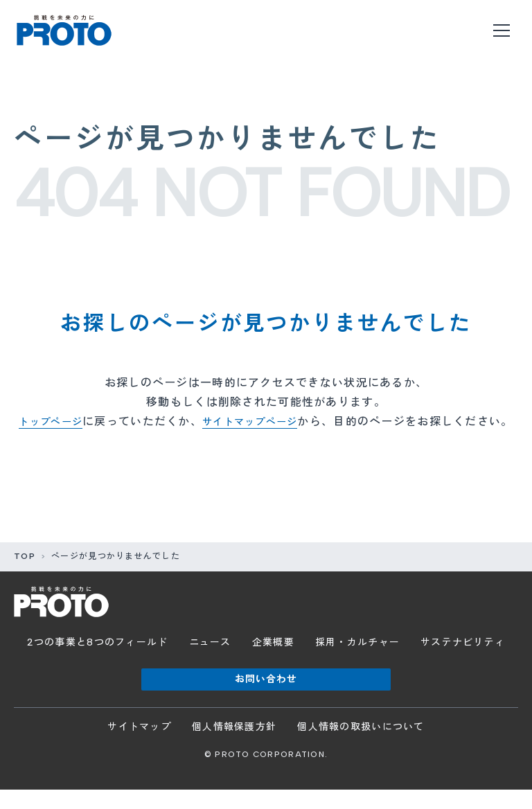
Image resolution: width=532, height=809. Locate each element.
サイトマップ (139, 746)
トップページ (57, 421)
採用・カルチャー (357, 662)
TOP (25, 576)
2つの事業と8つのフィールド (98, 662)
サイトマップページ (266, 421)
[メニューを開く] (502, 30)
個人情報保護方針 (234, 746)
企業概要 (273, 662)
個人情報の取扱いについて (361, 746)
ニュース (210, 662)
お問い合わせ (266, 699)
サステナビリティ (463, 662)
